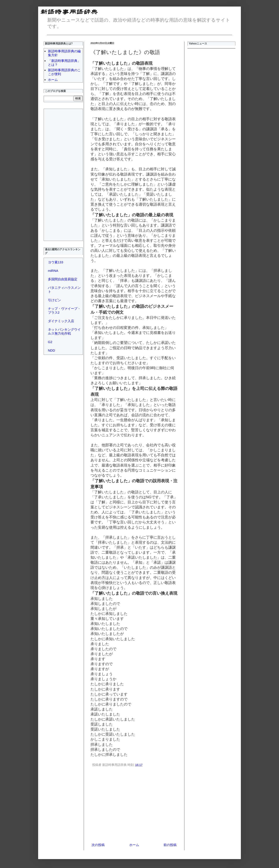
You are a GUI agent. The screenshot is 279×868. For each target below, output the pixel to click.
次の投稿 (98, 845)
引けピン (54, 300)
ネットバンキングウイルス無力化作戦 (64, 331)
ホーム (134, 845)
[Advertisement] (134, 805)
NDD (52, 350)
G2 (50, 342)
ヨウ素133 (56, 262)
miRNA (53, 271)
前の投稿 (170, 845)
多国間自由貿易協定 (63, 279)
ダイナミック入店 (61, 321)
